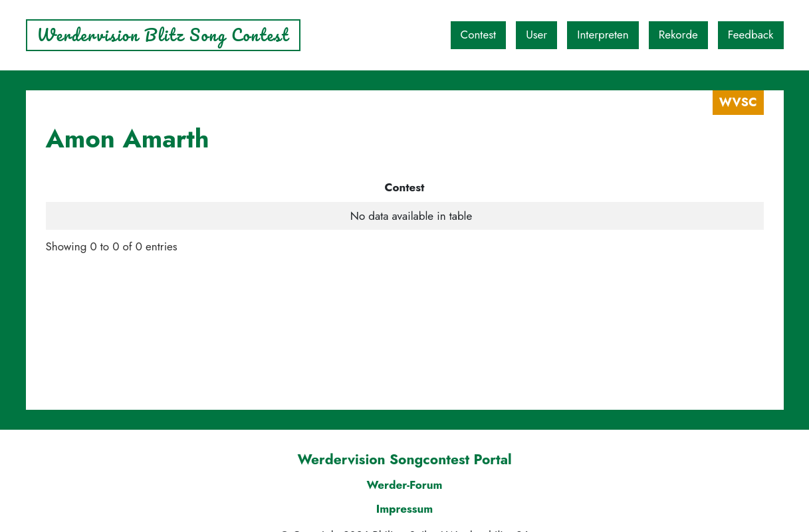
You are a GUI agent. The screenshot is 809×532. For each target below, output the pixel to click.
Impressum (405, 509)
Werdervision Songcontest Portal (404, 460)
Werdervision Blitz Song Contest (163, 35)
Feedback (751, 35)
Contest (479, 35)
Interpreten (603, 35)
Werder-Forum (404, 485)
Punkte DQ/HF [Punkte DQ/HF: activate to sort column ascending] (680, 187)
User (536, 35)
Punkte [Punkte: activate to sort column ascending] (549, 187)
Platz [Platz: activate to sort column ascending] (461, 187)
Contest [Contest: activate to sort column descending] (97, 187)
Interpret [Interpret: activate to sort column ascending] (261, 187)
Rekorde (678, 35)
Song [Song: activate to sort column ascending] (364, 187)
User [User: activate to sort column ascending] (172, 187)
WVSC (738, 102)
